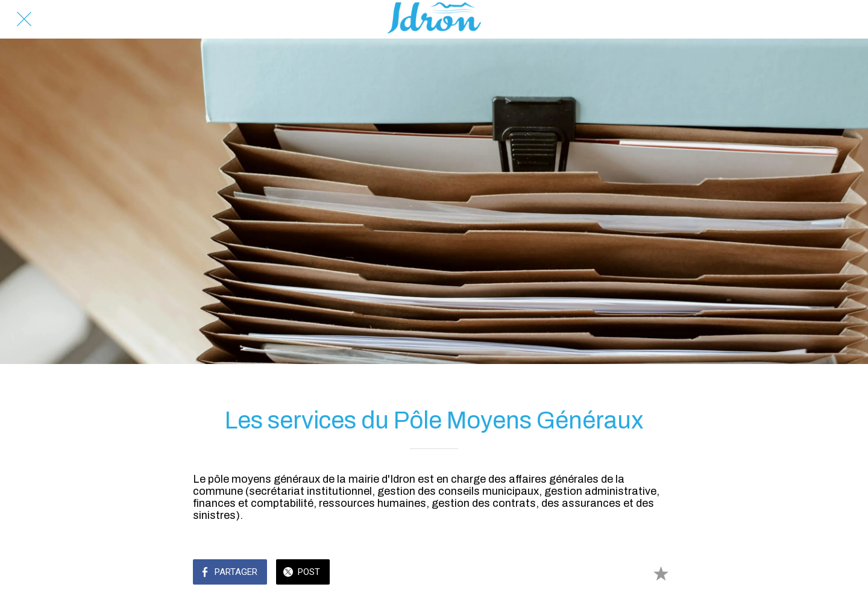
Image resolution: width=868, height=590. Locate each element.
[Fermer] (24, 19)
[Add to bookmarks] (661, 573)
